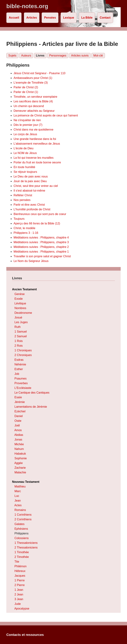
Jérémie (20, 402)
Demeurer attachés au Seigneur (34, 111)
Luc (17, 496)
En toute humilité (24, 167)
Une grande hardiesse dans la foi (35, 139)
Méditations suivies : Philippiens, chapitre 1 (41, 252)
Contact (105, 18)
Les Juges (21, 322)
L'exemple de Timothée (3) (31, 83)
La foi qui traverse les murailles (34, 158)
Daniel (19, 416)
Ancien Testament (25, 289)
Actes (18, 505)
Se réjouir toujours (25, 172)
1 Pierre (20, 580)
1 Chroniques (23, 350)
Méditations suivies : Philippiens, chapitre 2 (41, 247)
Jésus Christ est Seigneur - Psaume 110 (39, 73)
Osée (18, 421)
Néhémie (20, 364)
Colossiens (22, 538)
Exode (19, 299)
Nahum (19, 449)
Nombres (20, 308)
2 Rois (19, 346)
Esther (19, 369)
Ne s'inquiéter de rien (27, 120)
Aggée (18, 463)
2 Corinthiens (23, 519)
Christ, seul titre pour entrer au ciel (36, 186)
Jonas (18, 440)
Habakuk (20, 454)
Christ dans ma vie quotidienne (33, 130)
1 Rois (19, 341)
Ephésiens (21, 529)
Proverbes (21, 383)
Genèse (20, 294)
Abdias (19, 435)
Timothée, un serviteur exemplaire (35, 97)
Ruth (18, 327)
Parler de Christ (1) (26, 92)
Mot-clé (98, 56)
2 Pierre (20, 585)
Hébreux (20, 571)
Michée (19, 444)
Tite (17, 562)
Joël (17, 425)
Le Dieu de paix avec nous (31, 176)
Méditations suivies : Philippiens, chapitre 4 (41, 238)
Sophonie (21, 458)
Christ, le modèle (24, 228)
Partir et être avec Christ (29, 205)
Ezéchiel (20, 411)
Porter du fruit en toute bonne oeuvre (37, 162)
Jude (18, 604)
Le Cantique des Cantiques (32, 393)
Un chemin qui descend (29, 106)
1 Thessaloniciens (26, 543)
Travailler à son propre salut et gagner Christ (42, 256)
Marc (18, 491)
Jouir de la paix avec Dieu (30, 181)
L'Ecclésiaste (23, 388)
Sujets (12, 56)
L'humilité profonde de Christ (32, 209)
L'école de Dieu (24, 148)
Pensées (50, 18)
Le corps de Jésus (25, 134)
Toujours (19, 219)
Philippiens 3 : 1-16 (26, 233)
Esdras (19, 360)
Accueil (14, 18)
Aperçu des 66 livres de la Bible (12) (37, 223)
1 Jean (19, 590)
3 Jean (19, 599)
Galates (19, 524)
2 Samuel (21, 336)
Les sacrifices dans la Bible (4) (33, 101)
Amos (18, 430)
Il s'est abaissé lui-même (29, 191)
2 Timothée (22, 557)
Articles (32, 18)
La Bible (87, 18)
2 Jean (19, 594)
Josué (18, 317)
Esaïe (18, 397)
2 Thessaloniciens (26, 547)
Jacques (20, 576)
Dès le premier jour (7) (28, 125)
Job (17, 374)
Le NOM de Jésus (25, 153)
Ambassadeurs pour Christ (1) (33, 78)
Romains (20, 510)
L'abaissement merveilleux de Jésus (37, 144)
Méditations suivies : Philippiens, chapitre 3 (41, 242)
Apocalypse (22, 609)
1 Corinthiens (23, 515)
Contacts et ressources (25, 635)
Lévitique (20, 303)
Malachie (20, 472)
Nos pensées (22, 200)
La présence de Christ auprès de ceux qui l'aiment (46, 115)
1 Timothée (22, 552)
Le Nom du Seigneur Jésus (31, 261)
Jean (18, 501)
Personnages (58, 56)
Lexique (69, 18)
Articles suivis (80, 56)
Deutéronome (23, 313)
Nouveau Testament (26, 482)
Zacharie (20, 468)
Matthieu (20, 486)
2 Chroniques (23, 355)
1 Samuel (21, 332)
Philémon (21, 566)
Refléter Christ (23, 195)
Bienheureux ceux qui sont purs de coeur (40, 214)
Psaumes (21, 379)
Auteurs (26, 56)
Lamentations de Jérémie (31, 407)
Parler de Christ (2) (26, 87)
